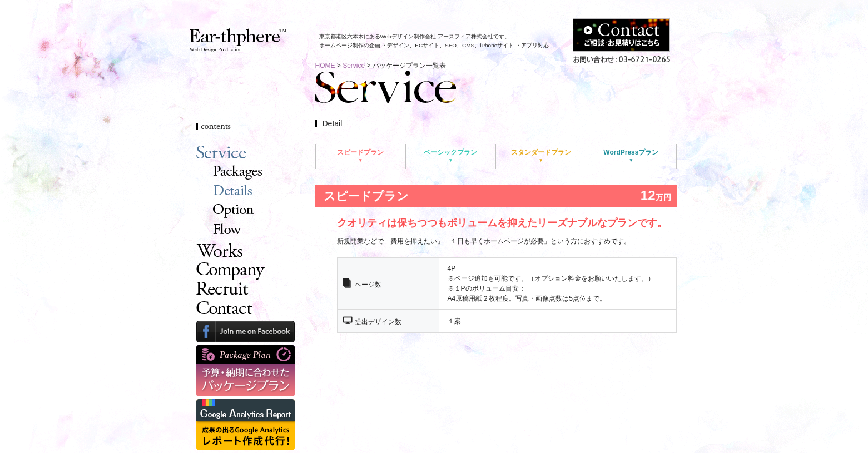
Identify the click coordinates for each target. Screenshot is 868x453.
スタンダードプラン (541, 152)
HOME (325, 66)
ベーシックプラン (450, 152)
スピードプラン (360, 152)
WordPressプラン (631, 152)
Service (354, 66)
